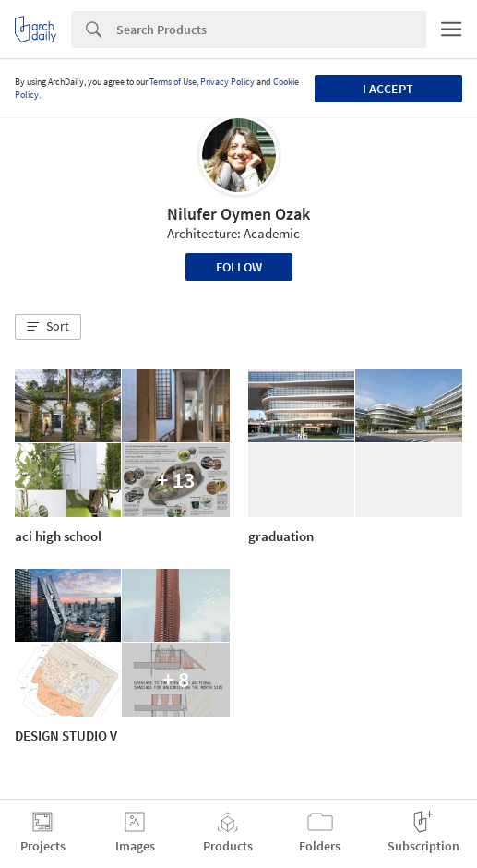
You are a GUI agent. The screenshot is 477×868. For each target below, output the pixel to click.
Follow (239, 267)
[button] (48, 327)
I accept (388, 89)
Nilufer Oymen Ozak (238, 214)
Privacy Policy (227, 82)
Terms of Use (173, 82)
